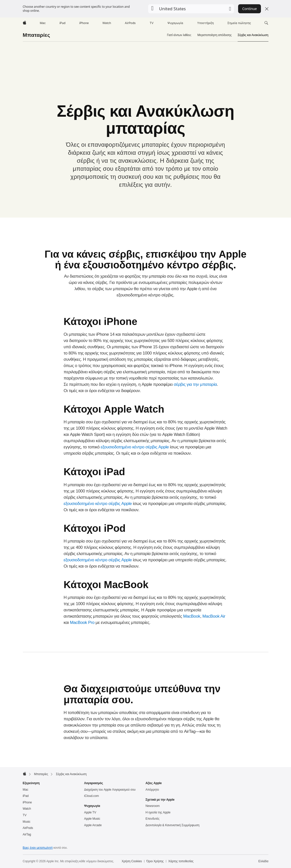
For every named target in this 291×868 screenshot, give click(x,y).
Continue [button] (249, 9)
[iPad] (62, 23)
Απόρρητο (152, 790)
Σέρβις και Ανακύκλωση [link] (253, 35)
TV (25, 815)
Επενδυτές (153, 819)
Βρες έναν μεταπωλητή (38, 848)
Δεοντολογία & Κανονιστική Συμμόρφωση (173, 825)
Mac (26, 790)
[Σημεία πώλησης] (239, 23)
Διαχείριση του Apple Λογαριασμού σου (110, 790)
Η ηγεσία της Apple (158, 812)
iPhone (27, 802)
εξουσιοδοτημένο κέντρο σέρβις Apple (135, 447)
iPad (26, 796)
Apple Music (92, 819)
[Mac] (43, 23)
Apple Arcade (93, 825)
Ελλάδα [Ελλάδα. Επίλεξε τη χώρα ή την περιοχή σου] (263, 861)
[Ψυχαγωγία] (175, 23)
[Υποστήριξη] (205, 23)
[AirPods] (130, 23)
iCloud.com (92, 796)
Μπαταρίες (36, 35)
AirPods (28, 828)
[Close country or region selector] (267, 9)
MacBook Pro (82, 623)
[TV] (152, 23)
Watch (27, 809)
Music (27, 822)
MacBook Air (214, 616)
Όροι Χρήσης (155, 861)
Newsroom (153, 806)
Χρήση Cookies (132, 861)
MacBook (192, 616)
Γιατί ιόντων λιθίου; (179, 35)
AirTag (27, 834)
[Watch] (107, 23)
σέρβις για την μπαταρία (195, 384)
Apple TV (90, 812)
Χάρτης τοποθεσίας (181, 861)
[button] (191, 9)
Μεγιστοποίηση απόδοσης (215, 35)
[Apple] (25, 23)
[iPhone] (84, 23)
